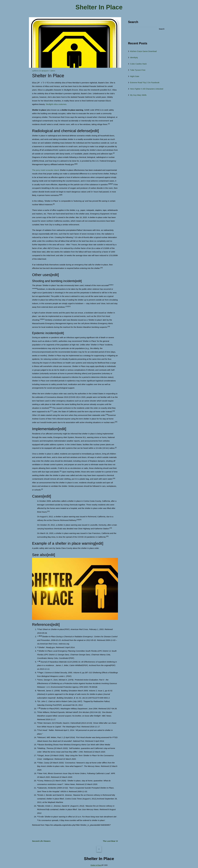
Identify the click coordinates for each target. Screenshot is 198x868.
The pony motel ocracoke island (45, 170)
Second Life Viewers (41, 841)
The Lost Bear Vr (110, 841)
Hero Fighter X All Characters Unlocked (147, 89)
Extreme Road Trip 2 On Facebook (145, 82)
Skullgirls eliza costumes (56, 104)
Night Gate (135, 76)
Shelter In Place (99, 7)
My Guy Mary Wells (138, 95)
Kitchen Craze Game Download (143, 51)
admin (53, 71)
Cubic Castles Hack (138, 64)
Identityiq (134, 57)
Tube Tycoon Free (138, 70)
